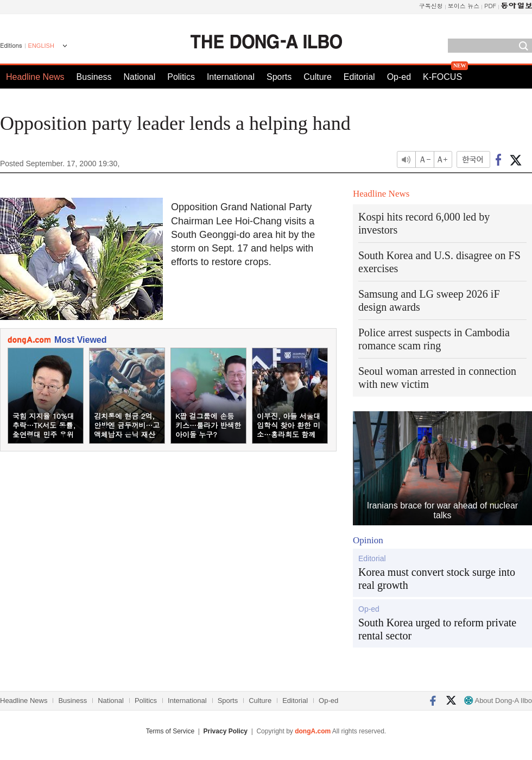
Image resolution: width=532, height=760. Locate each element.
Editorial (359, 77)
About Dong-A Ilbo (498, 701)
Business (94, 77)
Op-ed (399, 77)
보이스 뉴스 (464, 6)
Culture (318, 77)
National (140, 77)
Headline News (35, 77)
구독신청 (431, 6)
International (231, 77)
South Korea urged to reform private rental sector (437, 629)
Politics (181, 77)
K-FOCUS (442, 77)
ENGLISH (41, 46)
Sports (279, 77)
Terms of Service (170, 731)
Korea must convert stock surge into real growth (437, 579)
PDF (490, 6)
